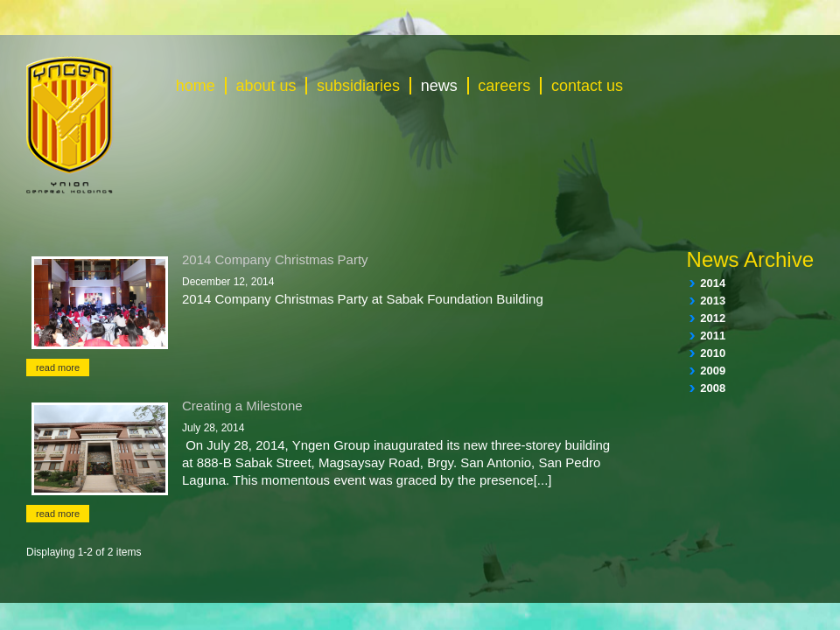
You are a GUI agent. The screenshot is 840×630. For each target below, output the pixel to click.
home (196, 86)
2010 (713, 353)
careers (504, 86)
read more (58, 367)
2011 (713, 336)
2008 (713, 388)
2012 (713, 318)
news (439, 86)
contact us (587, 86)
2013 (713, 301)
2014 (713, 283)
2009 (713, 371)
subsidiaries (358, 86)
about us (266, 86)
